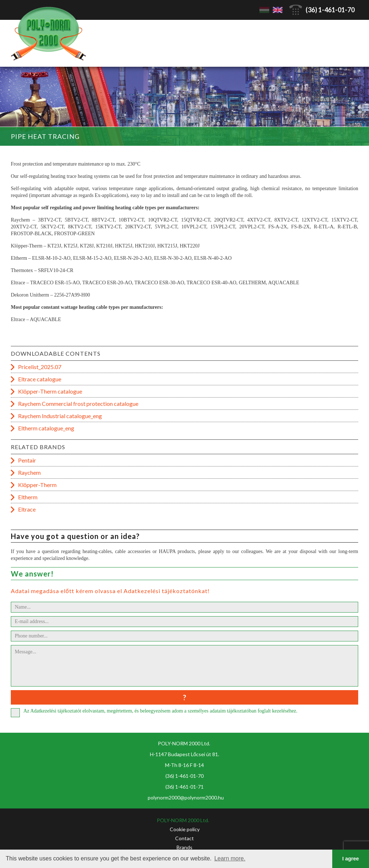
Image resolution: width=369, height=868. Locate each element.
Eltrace (27, 509)
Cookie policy (185, 829)
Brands (184, 847)
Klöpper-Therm (37, 485)
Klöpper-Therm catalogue (50, 391)
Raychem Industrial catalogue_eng (60, 416)
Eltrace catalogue (40, 379)
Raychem (29, 472)
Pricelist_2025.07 (40, 367)
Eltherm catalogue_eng (46, 428)
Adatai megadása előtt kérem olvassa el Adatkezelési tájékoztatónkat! (110, 591)
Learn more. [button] (230, 858)
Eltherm (28, 497)
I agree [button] (351, 859)
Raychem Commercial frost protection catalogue (78, 404)
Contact (184, 838)
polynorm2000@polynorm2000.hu (186, 797)
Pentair (27, 460)
